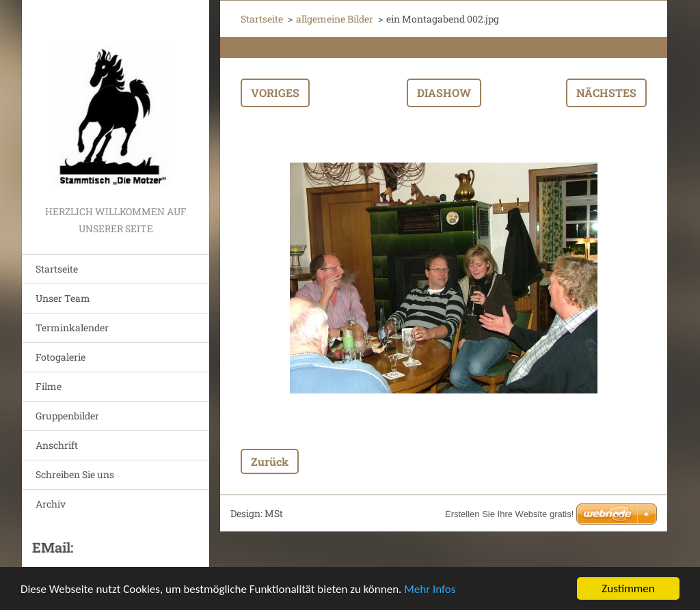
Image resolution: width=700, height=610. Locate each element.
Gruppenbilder (67, 416)
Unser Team (63, 298)
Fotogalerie (60, 357)
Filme (49, 386)
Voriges (275, 93)
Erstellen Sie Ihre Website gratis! (509, 514)
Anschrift (57, 445)
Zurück (270, 461)
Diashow (444, 93)
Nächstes (606, 93)
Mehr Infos (430, 589)
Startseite (57, 269)
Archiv (51, 504)
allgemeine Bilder (335, 19)
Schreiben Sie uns (75, 474)
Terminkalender (72, 328)
